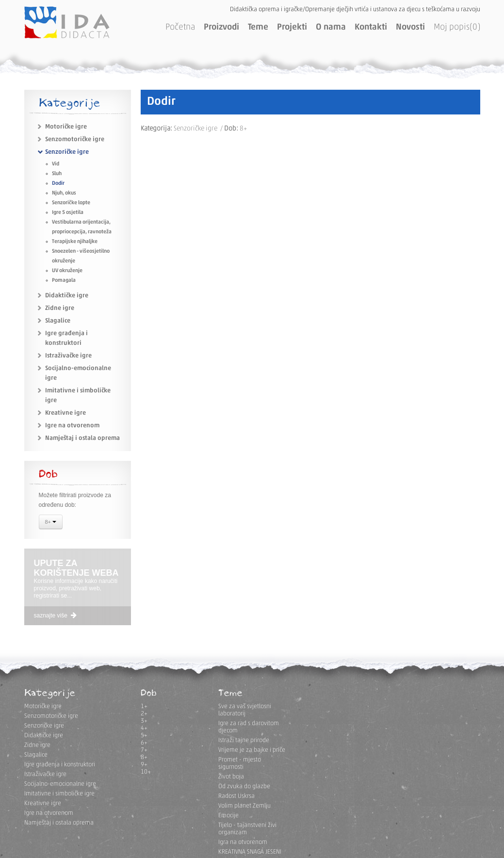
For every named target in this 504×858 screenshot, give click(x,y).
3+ (144, 721)
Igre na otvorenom (72, 426)
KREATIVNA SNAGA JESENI (250, 852)
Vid (56, 164)
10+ (146, 772)
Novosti (410, 27)
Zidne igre (60, 308)
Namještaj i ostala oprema (82, 438)
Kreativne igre (65, 413)
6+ (144, 743)
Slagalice (58, 321)
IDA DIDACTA (67, 22)
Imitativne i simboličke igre (59, 794)
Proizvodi (221, 27)
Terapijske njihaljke (75, 242)
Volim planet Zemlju (244, 806)
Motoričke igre (66, 127)
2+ (144, 714)
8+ (51, 523)
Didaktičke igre (67, 296)
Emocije (228, 816)
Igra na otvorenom (243, 842)
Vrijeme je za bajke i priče (252, 750)
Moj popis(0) (457, 27)
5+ (144, 736)
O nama (331, 27)
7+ (144, 750)
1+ (144, 706)
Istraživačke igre (68, 356)
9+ (144, 765)
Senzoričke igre (67, 152)
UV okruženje (67, 271)
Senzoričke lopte (71, 203)
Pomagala (64, 281)
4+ (144, 728)
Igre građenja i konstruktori (60, 765)
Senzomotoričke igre (75, 139)
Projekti (292, 27)
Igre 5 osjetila (68, 213)
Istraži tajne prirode (244, 740)
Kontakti (371, 27)
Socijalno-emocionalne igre (60, 784)
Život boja (231, 777)
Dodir (58, 184)
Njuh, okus (64, 193)
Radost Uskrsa (236, 796)
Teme (258, 27)
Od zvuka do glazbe (244, 786)
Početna (180, 27)
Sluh (57, 174)
